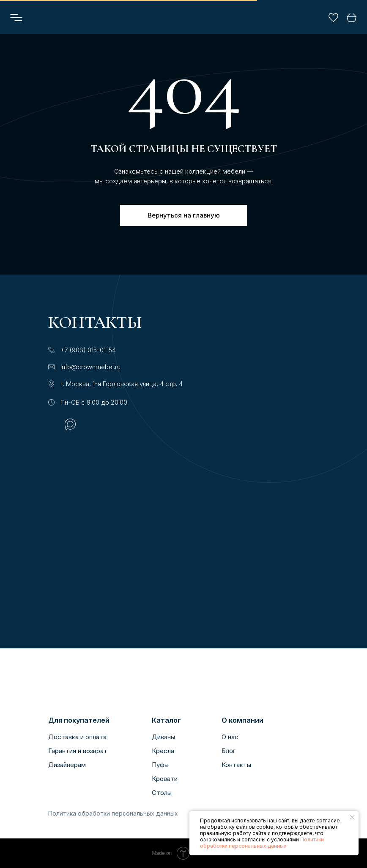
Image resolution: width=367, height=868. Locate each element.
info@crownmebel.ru (90, 367)
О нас (230, 737)
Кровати (165, 779)
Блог (229, 751)
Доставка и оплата (77, 737)
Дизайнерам (67, 765)
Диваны (163, 737)
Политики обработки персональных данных (262, 843)
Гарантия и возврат (78, 751)
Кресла (163, 751)
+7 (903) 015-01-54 (88, 350)
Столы (162, 793)
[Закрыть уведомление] (352, 817)
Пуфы (160, 765)
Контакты (236, 765)
